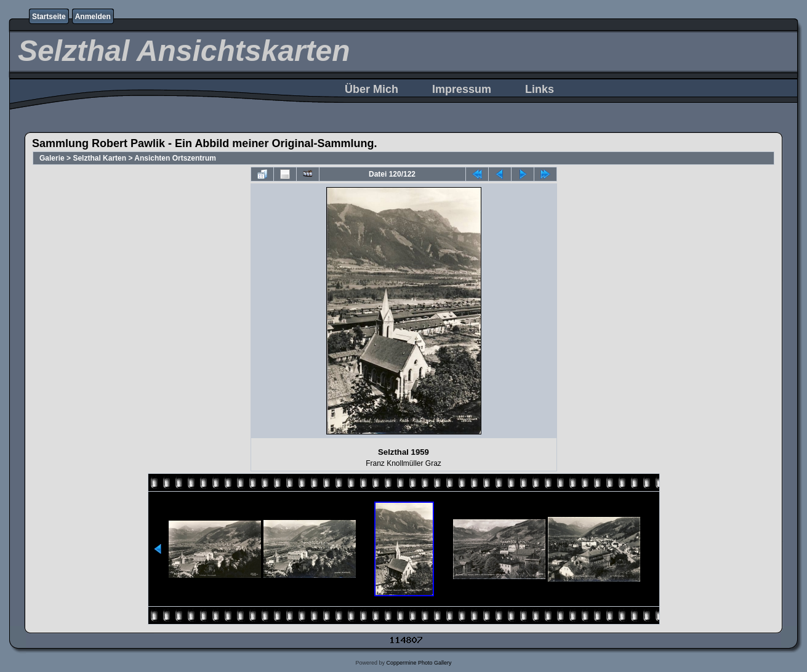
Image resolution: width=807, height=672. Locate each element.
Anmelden (93, 17)
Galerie (52, 158)
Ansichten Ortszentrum (175, 158)
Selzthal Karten (99, 158)
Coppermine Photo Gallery (419, 663)
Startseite (49, 17)
